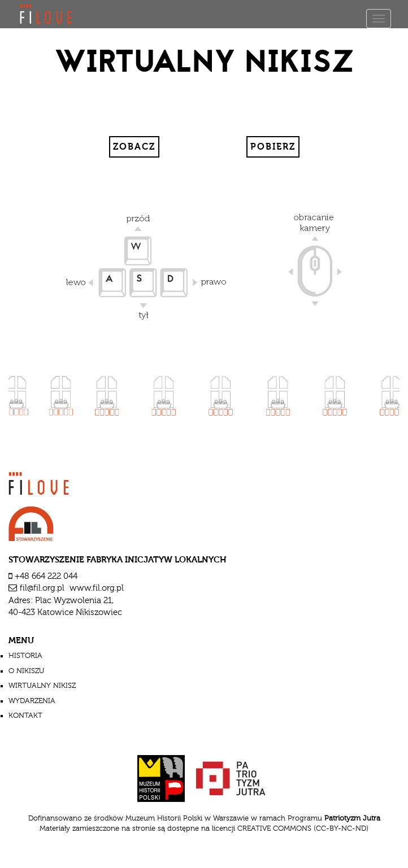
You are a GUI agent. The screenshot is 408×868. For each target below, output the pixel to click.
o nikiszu (26, 671)
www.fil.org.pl (97, 588)
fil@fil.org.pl (42, 588)
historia (25, 656)
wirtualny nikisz (42, 686)
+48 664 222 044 (46, 576)
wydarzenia (32, 701)
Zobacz (134, 147)
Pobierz (273, 147)
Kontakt (25, 716)
